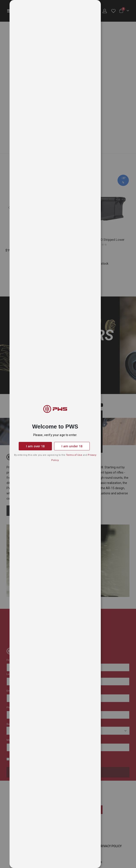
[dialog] (73, 434)
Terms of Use (74, 455)
